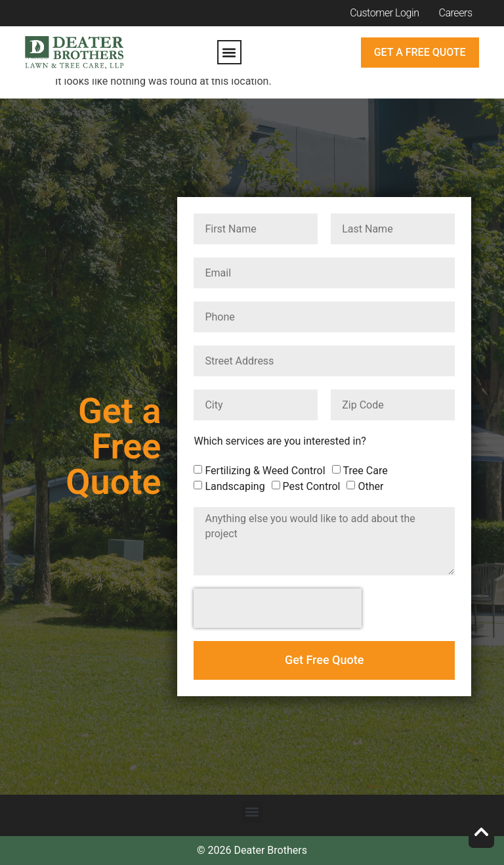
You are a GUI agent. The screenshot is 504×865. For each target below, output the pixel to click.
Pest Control (312, 486)
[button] (229, 52)
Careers (456, 13)
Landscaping (235, 486)
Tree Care (366, 471)
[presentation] (278, 608)
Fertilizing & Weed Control (265, 471)
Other (370, 486)
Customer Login (384, 13)
